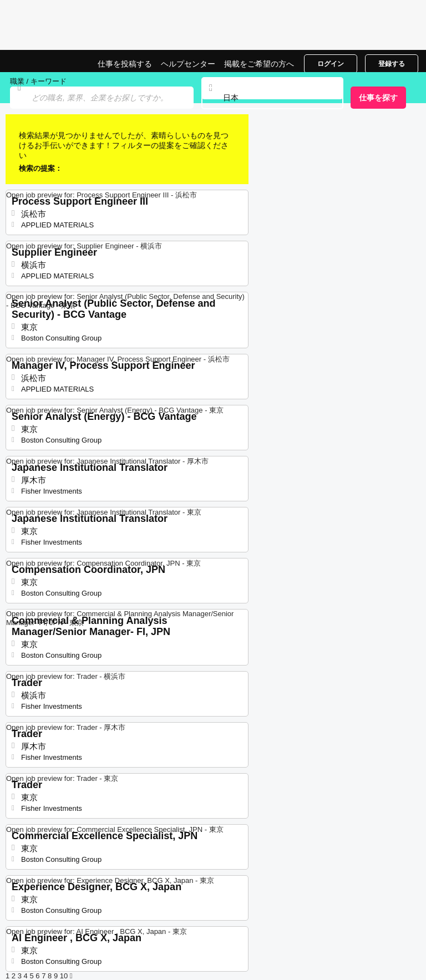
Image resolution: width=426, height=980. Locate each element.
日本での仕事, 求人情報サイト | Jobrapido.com (36, 61)
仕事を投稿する (125, 64)
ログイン (331, 64)
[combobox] (272, 98)
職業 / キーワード (38, 81)
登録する (392, 64)
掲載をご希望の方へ (259, 64)
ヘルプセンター (188, 64)
